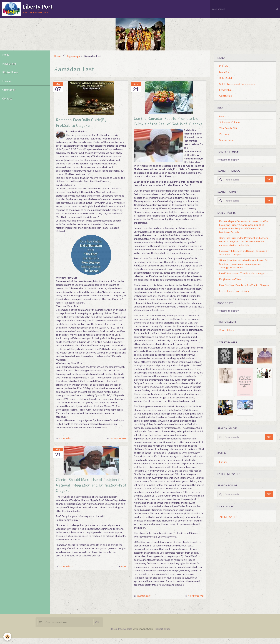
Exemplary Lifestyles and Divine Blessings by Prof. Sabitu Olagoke (244, 253)
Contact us (226, 96)
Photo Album (11, 74)
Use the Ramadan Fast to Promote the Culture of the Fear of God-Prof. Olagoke (169, 124)
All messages (228, 517)
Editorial (224, 66)
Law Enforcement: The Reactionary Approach (245, 273)
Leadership (225, 90)
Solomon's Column (229, 122)
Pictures (224, 134)
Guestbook (9, 93)
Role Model (226, 78)
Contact (7, 102)
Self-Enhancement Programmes (237, 84)
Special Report (227, 140)
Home (6, 55)
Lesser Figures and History (234, 291)
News (124, 568)
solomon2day (66, 439)
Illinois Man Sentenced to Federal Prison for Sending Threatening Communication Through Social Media (244, 264)
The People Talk (118, 439)
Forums (7, 83)
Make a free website (121, 635)
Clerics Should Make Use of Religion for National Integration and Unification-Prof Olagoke (90, 486)
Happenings (10, 65)
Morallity (224, 72)
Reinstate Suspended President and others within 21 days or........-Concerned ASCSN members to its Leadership (244, 241)
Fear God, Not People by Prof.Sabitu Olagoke (244, 285)
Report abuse (163, 635)
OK (269, 179)
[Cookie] (8, 637)
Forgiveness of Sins (230, 279)
